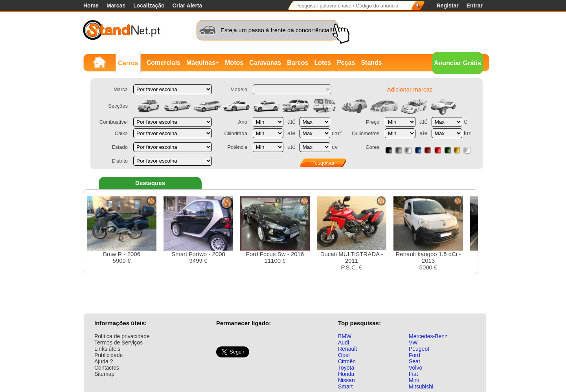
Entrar (475, 5)
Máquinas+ (203, 63)
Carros (128, 63)
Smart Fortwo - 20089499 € (198, 230)
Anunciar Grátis (458, 63)
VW (413, 343)
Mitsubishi (421, 387)
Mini (414, 380)
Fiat (413, 374)
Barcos (298, 63)
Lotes (323, 63)
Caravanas (265, 63)
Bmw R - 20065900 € (122, 230)
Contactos (107, 368)
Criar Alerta (187, 5)
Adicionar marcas (410, 89)
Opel (344, 355)
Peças (346, 63)
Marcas (116, 5)
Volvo (415, 368)
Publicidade (108, 355)
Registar (448, 5)
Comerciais (164, 63)
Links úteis (107, 349)
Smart (345, 387)
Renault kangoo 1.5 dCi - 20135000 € (428, 234)
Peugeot (419, 349)
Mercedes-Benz (428, 336)
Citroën (347, 361)
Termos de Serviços (119, 343)
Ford (414, 355)
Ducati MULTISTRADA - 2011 (352, 234)
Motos (234, 63)
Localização (149, 5)
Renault (347, 349)
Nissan (346, 380)
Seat (414, 361)
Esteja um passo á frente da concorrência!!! (277, 30)
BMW (345, 336)
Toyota (346, 368)
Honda (346, 374)
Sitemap (104, 374)
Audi (344, 343)
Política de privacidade (122, 336)
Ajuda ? (104, 361)
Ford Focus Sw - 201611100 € (275, 230)
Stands (371, 63)
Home (91, 5)
